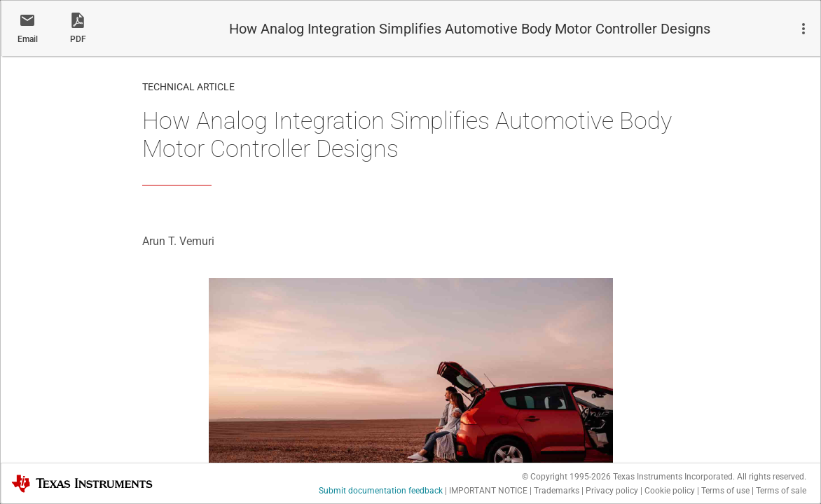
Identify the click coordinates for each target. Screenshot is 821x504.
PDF (78, 39)
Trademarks (557, 491)
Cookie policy (670, 491)
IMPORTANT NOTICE (488, 491)
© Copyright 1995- (566, 477)
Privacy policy (612, 491)
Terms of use (725, 491)
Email (28, 39)
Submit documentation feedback (381, 491)
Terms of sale (781, 491)
